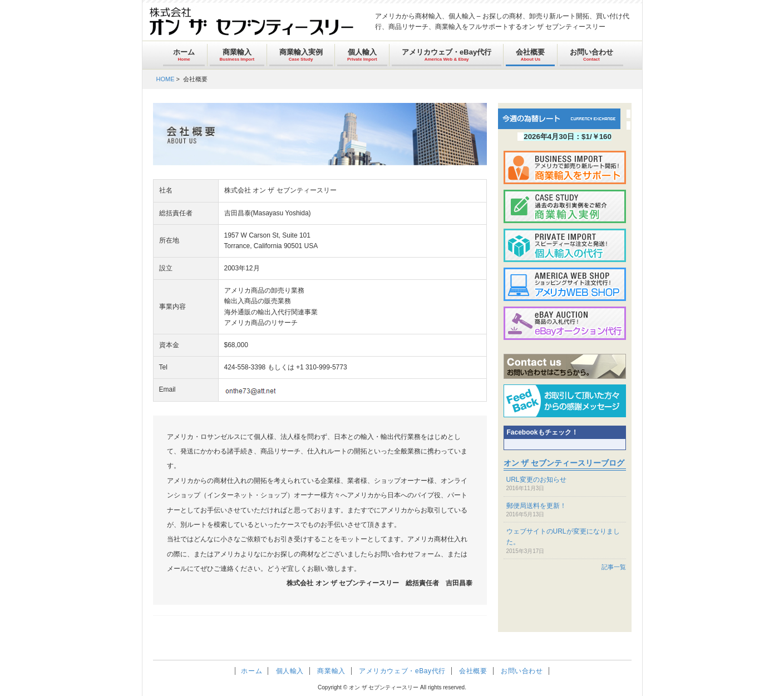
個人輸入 (362, 55)
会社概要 (530, 55)
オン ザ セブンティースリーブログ (564, 463)
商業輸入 (237, 55)
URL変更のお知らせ (536, 480)
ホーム (184, 55)
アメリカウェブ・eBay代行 (447, 55)
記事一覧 (614, 567)
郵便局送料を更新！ (536, 506)
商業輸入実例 (301, 55)
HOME (166, 79)
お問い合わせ (591, 55)
